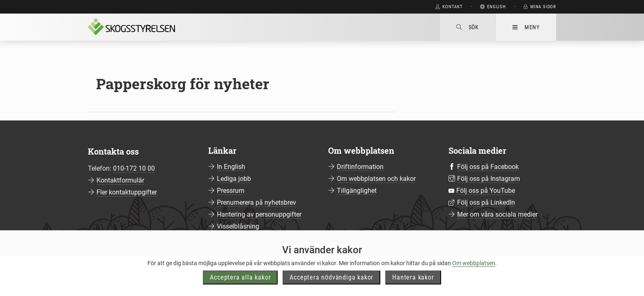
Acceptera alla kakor (240, 285)
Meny (526, 27)
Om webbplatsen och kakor (376, 179)
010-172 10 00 (134, 168)
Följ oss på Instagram (489, 179)
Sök (468, 27)
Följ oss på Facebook (488, 167)
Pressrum (231, 191)
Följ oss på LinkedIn (486, 202)
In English (231, 167)
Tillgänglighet (357, 191)
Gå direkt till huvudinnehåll (386, 7)
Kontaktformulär (120, 180)
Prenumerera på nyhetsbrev (256, 202)
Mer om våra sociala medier (497, 214)
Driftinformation (360, 167)
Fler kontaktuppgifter (127, 192)
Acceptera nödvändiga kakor (331, 285)
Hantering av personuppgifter (259, 214)
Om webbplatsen (474, 271)
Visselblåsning (238, 226)
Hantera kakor (413, 285)
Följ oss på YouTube (486, 191)
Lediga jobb (234, 179)
